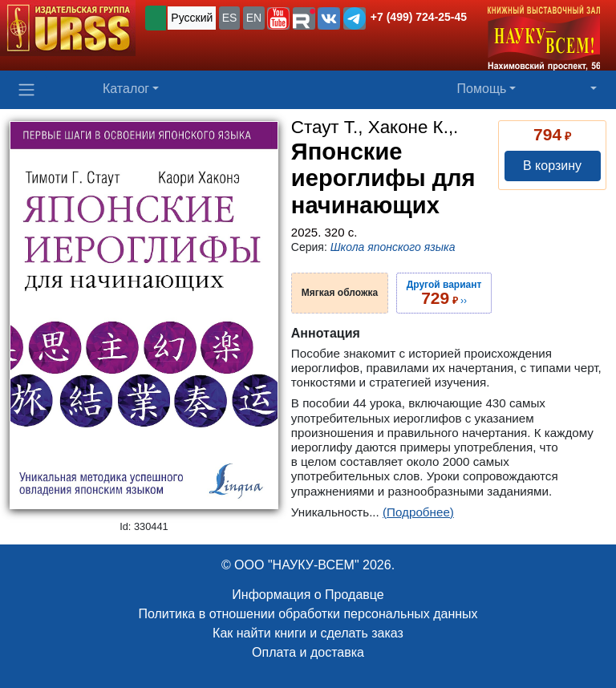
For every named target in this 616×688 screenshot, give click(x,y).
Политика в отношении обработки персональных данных (308, 614)
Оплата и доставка (308, 652)
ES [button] (230, 18)
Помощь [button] (482, 89)
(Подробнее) (418, 512)
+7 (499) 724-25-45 (419, 17)
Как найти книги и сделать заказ (308, 633)
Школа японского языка (393, 247)
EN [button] (254, 18)
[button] (278, 18)
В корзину (552, 166)
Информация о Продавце (308, 595)
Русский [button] (192, 18)
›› (444, 293)
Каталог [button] (126, 89)
